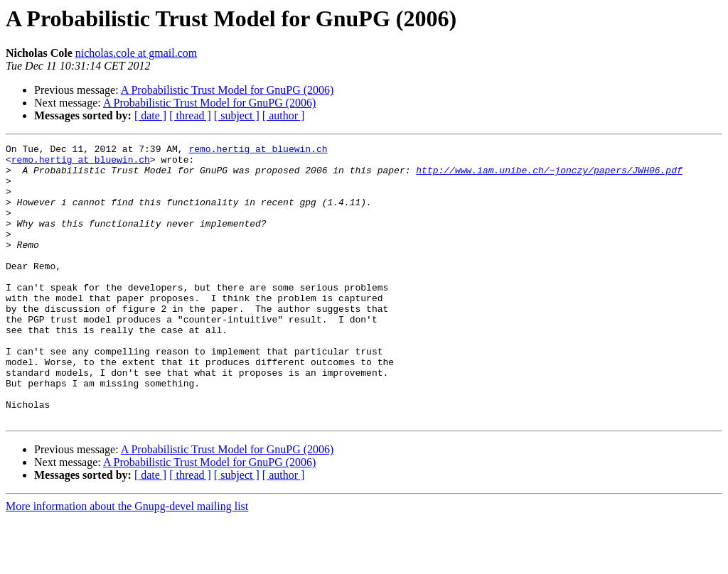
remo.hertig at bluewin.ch (258, 151)
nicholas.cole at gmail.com (136, 53)
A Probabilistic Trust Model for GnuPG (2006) (227, 90)
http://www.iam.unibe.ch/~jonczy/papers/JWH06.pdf (549, 176)
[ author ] (284, 115)
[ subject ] (237, 115)
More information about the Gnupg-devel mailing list (127, 562)
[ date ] (150, 115)
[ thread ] (190, 115)
